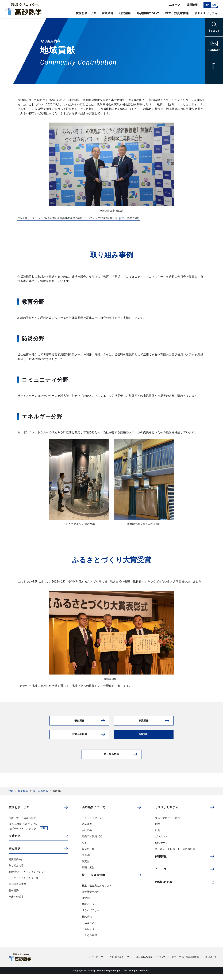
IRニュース (88, 929)
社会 (158, 836)
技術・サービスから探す (22, 824)
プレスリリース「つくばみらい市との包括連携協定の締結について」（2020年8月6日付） (88, 219)
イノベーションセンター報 (24, 884)
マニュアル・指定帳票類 (185, 963)
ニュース (175, 5)
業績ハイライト (91, 910)
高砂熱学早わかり (92, 898)
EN (214, 5)
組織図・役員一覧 (92, 842)
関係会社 (87, 861)
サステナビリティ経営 (168, 824)
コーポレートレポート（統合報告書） (176, 855)
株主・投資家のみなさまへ (97, 891)
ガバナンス (161, 842)
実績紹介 (108, 13)
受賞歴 (86, 867)
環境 (158, 830)
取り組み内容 (41, 797)
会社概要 (87, 836)
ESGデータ (162, 849)
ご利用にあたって (119, 963)
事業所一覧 (88, 855)
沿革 (84, 849)
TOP (11, 797)
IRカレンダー (89, 935)
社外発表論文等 (17, 890)
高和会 (209, 963)
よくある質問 (89, 941)
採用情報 (192, 5)
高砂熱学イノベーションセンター (27, 878)
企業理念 (87, 830)
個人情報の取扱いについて (150, 963)
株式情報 (87, 923)
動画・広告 (88, 874)
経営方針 (87, 904)
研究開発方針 (16, 865)
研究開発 (23, 797)
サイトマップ (96, 963)
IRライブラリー (91, 916)
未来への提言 (16, 903)
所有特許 (14, 896)
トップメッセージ (92, 824)
